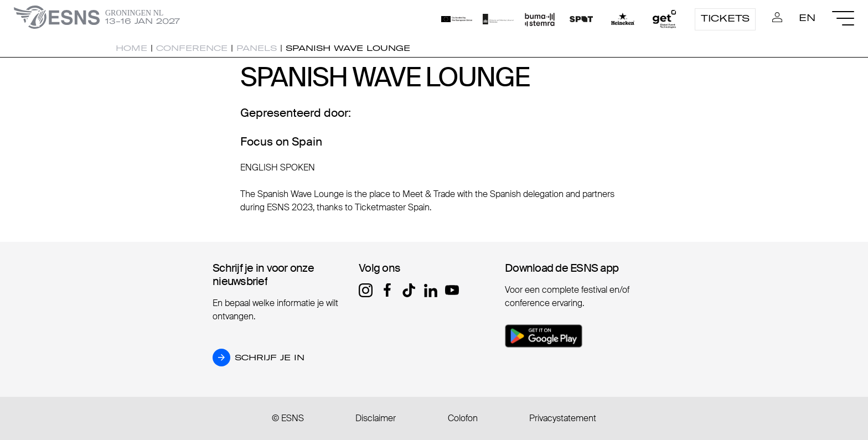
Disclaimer (376, 418)
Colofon (463, 418)
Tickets (725, 18)
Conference (192, 48)
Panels (257, 48)
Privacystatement (563, 418)
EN (807, 18)
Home (131, 48)
